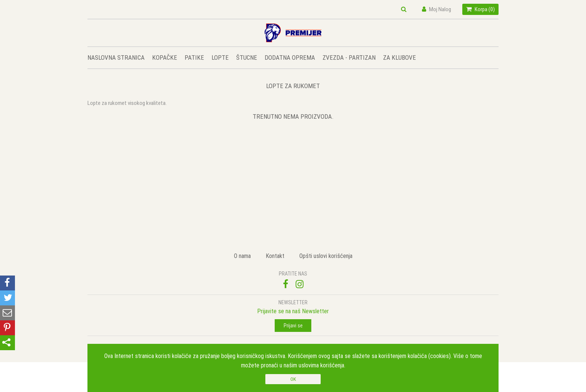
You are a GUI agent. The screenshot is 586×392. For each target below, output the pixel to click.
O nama (242, 256)
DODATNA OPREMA (290, 57)
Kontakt (275, 256)
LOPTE (220, 57)
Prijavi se (293, 326)
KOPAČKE (165, 57)
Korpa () (480, 9)
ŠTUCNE (247, 57)
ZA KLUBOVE (400, 57)
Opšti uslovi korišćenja (326, 256)
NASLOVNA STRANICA (116, 57)
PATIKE (194, 57)
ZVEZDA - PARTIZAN (349, 57)
